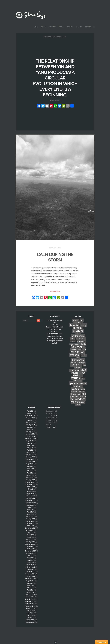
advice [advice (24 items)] (76, 320)
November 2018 (30, 484)
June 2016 (30, 535)
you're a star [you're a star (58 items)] (78, 402)
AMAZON (88, 27)
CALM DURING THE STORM (55, 257)
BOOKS (61, 27)
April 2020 (30, 450)
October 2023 (30, 418)
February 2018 (30, 496)
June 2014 (30, 585)
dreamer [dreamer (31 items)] (81, 341)
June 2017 (30, 510)
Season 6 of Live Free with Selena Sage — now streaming (55, 329)
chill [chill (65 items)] (78, 333)
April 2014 (30, 590)
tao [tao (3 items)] (84, 392)
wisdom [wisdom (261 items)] (80, 399)
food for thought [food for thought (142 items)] (79, 345)
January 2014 (30, 597)
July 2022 (30, 427)
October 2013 (30, 604)
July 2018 (30, 489)
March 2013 (30, 620)
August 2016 (30, 530)
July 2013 (30, 611)
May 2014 (30, 588)
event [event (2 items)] (72, 344)
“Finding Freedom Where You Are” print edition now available (55, 341)
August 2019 (30, 464)
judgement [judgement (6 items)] (81, 363)
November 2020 (30, 434)
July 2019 (30, 466)
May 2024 (30, 413)
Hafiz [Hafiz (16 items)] (84, 355)
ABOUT (43, 27)
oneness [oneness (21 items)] (78, 381)
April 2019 (30, 473)
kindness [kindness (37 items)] (74, 370)
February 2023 (30, 422)
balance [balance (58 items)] (78, 323)
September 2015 (30, 551)
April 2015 (30, 562)
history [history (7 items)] (73, 363)
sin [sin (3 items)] (80, 392)
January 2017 (30, 519)
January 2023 (30, 425)
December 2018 (30, 482)
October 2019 (30, 461)
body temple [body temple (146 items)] (80, 327)
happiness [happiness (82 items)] (78, 360)
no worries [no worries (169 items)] (77, 377)
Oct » (55, 427)
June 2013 (30, 613)
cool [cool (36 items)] (72, 339)
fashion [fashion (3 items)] (77, 344)
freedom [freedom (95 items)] (75, 355)
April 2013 (30, 618)
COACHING (52, 27)
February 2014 (30, 595)
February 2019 (30, 478)
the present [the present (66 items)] (78, 395)
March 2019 (30, 475)
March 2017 (30, 514)
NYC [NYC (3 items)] (83, 379)
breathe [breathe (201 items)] (78, 331)
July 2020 (30, 443)
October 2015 (30, 549)
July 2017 (30, 507)
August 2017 (30, 505)
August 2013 (30, 608)
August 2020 (30, 441)
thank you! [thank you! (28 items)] (76, 394)
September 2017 (30, 503)
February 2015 (30, 567)
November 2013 (30, 601)
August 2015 (30, 553)
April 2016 (30, 537)
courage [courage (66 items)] (81, 339)
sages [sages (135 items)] (75, 389)
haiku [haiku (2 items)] (78, 358)
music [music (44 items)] (75, 373)
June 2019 (30, 468)
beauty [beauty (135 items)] (74, 325)
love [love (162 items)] (83, 370)
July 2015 (30, 556)
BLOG (36, 27)
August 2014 (30, 581)
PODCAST (79, 27)
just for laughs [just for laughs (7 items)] (80, 366)
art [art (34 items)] (82, 320)
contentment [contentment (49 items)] (78, 336)
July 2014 (30, 583)
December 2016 (30, 521)
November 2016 (30, 523)
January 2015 (30, 569)
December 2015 (30, 544)
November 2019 (30, 459)
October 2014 (30, 576)
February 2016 (30, 539)
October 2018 (30, 487)
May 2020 (30, 448)
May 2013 (30, 615)
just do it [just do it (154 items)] (76, 365)
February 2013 (30, 622)
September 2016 (30, 528)
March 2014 (30, 592)
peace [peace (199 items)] (74, 383)
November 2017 (30, 500)
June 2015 (30, 558)
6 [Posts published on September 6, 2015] (56, 416)
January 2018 (30, 498)
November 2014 (30, 574)
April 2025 (30, 411)
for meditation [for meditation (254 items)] (78, 351)
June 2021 (30, 429)
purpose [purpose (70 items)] (78, 386)
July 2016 (30, 533)
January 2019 (30, 480)
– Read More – (55, 291)
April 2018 (30, 491)
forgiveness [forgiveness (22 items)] (76, 350)
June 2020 (30, 445)
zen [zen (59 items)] (78, 405)
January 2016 (30, 542)
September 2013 (30, 606)
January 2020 (30, 457)
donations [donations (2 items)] (73, 341)
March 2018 (30, 494)
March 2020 (30, 452)
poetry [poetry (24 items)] (83, 384)
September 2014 (30, 579)
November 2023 (30, 416)
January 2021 (30, 432)
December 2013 (30, 599)
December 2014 (30, 572)
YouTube (70, 27)
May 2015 (30, 560)
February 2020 (30, 455)
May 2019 (30, 471)
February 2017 (30, 517)
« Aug (48, 427)
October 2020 (30, 436)
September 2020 (30, 439)
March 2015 (30, 565)
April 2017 (30, 512)
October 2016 (30, 526)
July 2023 (30, 420)
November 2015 (30, 546)
